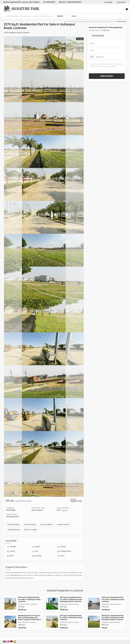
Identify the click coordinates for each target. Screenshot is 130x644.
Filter (74, 16)
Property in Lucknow (76, 21)
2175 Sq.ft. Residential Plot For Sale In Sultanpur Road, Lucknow (71, 618)
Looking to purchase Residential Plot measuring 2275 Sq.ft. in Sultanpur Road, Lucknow (107, 66)
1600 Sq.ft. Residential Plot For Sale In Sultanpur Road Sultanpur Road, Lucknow (113, 618)
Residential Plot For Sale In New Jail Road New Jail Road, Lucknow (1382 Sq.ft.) (30, 618)
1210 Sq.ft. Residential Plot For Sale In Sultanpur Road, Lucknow (29, 599)
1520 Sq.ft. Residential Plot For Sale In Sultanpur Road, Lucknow (113, 599)
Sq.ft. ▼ (65, 510)
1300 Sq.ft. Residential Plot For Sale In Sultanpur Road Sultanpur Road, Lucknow (71, 599)
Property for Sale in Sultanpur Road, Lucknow (99, 21)
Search (60, 16)
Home (66, 21)
